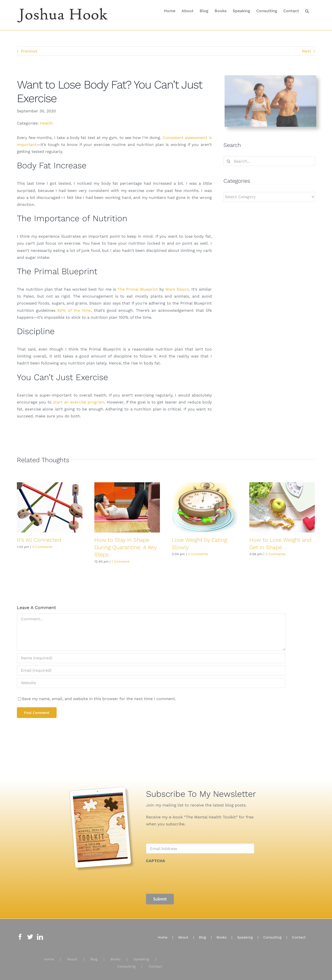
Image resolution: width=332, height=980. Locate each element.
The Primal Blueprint (138, 289)
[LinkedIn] (40, 934)
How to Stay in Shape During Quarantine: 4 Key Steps (125, 547)
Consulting (126, 963)
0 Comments (42, 547)
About (72, 956)
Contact (155, 963)
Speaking (141, 956)
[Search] (228, 161)
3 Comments (276, 554)
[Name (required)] (151, 658)
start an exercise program (79, 402)
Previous (29, 51)
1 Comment (121, 561)
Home (49, 956)
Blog (94, 956)
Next (307, 51)
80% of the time (74, 310)
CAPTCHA (156, 861)
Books (115, 956)
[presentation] (184, 876)
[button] (307, 10)
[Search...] (269, 161)
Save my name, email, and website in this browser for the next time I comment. (99, 699)
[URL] (151, 683)
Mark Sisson (177, 289)
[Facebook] (20, 934)
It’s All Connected (39, 540)
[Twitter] (30, 934)
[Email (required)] (151, 670)
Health (46, 123)
